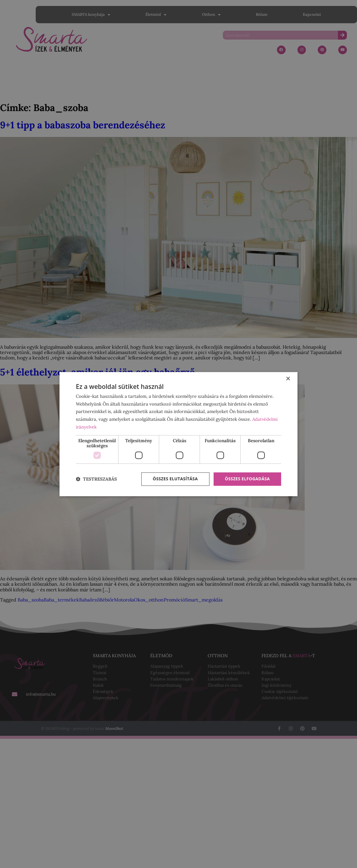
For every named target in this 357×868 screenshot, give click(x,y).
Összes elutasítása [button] (175, 479)
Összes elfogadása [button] (247, 479)
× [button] (288, 379)
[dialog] (178, 434)
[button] (96, 479)
